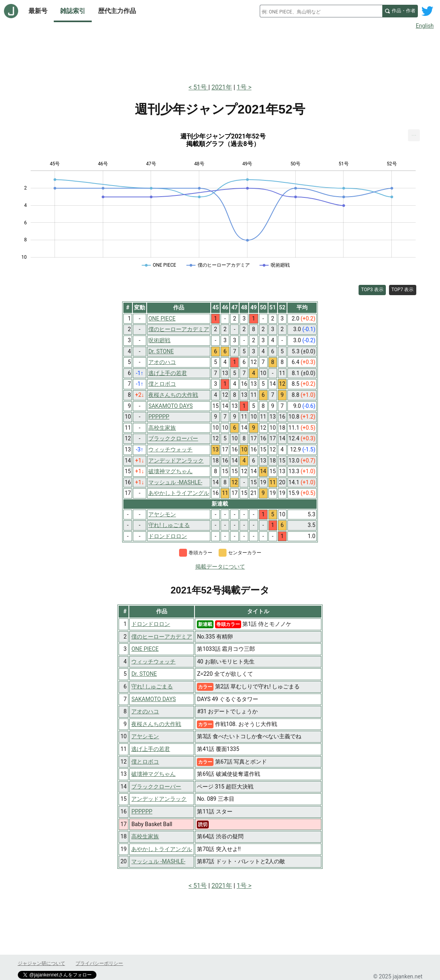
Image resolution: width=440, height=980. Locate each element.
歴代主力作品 (117, 11)
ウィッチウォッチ (153, 662)
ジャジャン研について (42, 963)
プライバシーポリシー (99, 963)
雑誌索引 (73, 11)
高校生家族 (145, 836)
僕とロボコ (145, 762)
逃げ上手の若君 (151, 749)
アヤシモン (145, 736)
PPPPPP (142, 811)
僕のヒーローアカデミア (162, 637)
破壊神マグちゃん (153, 774)
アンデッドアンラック (159, 799)
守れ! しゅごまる (152, 686)
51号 (201, 87)
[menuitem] (414, 135)
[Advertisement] (220, 55)
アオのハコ (145, 711)
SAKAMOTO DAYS (153, 699)
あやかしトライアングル (162, 849)
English (425, 26)
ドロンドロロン (151, 624)
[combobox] (321, 11)
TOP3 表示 (372, 290)
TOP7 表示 (403, 290)
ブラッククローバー (156, 787)
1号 (242, 87)
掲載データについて (220, 567)
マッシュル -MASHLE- (158, 861)
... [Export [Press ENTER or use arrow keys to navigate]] (414, 134)
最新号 (38, 11)
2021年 (222, 87)
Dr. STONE (144, 674)
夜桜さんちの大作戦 (156, 724)
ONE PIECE (145, 649)
